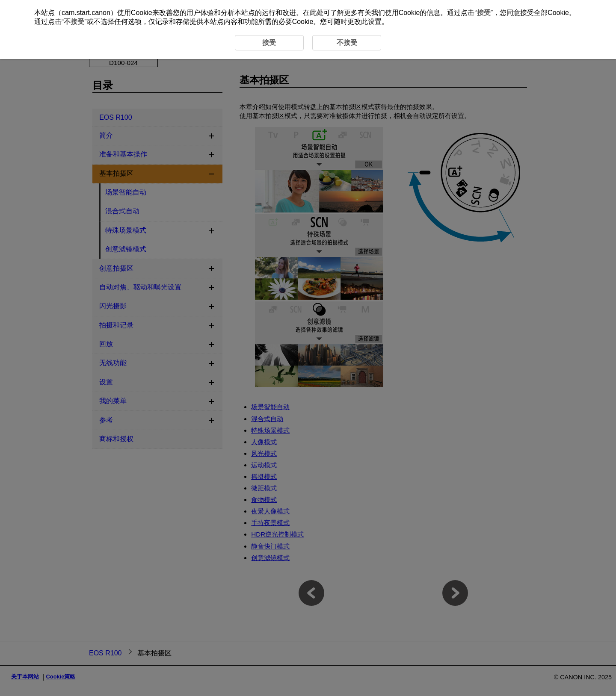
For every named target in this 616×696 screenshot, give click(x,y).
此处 (317, 13)
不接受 (74, 22)
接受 (484, 13)
